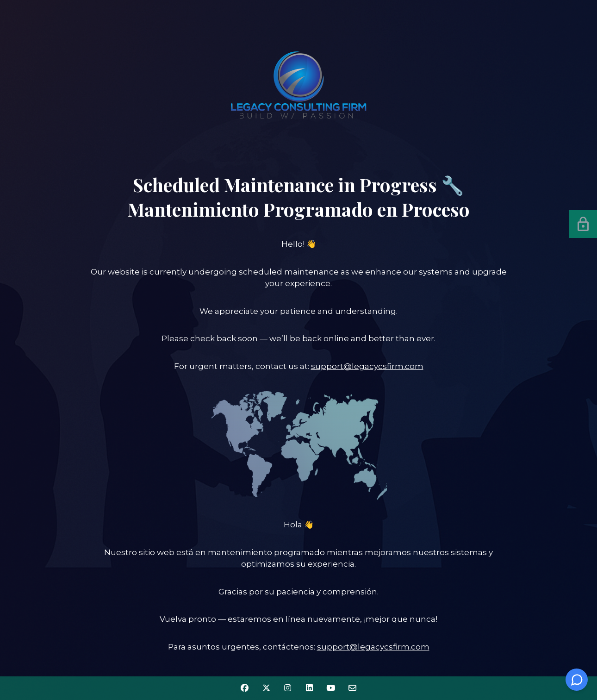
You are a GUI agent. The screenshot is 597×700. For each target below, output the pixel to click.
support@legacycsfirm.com (367, 366)
